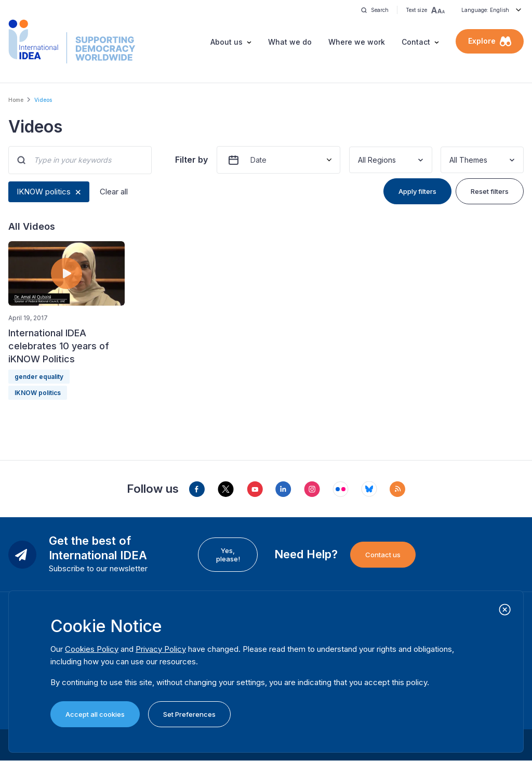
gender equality (39, 377)
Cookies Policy (92, 649)
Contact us (383, 555)
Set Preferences (189, 714)
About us (227, 42)
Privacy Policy (161, 649)
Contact (416, 42)
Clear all (114, 192)
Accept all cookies (95, 714)
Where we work (357, 42)
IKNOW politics (44, 192)
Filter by (191, 160)
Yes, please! (228, 555)
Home (16, 100)
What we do (290, 42)
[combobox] (359, 160)
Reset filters (490, 191)
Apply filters (417, 191)
